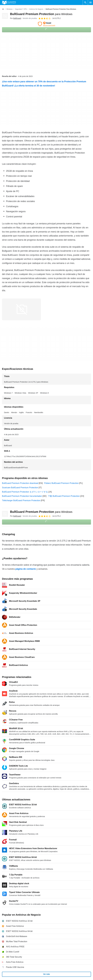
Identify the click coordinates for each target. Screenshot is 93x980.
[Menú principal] (90, 3)
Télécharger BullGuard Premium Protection (21, 500)
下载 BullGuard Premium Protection (64, 496)
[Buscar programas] (85, 3)
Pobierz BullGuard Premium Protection (61, 483)
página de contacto (26, 569)
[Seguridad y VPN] (21, 9)
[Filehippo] (9, 3)
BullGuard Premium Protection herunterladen (22, 496)
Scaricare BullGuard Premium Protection (20, 488)
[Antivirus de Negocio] (36, 9)
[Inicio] (3, 9)
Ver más (47, 974)
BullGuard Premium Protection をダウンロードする (25, 492)
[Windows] (9, 9)
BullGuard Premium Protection (41, 14)
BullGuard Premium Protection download (20, 483)
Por (16, 18)
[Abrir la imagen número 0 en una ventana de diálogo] (21, 309)
